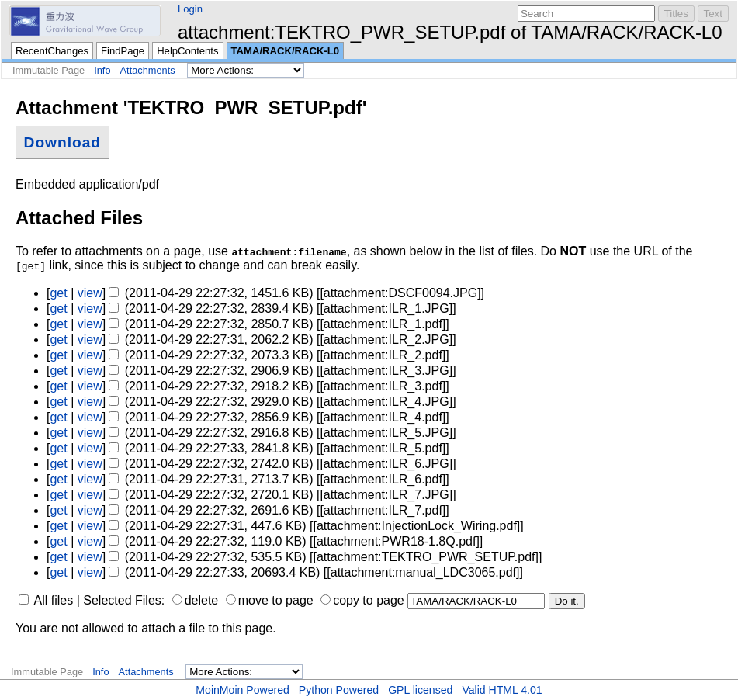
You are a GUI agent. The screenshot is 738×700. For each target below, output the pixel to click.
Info (102, 70)
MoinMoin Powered (243, 690)
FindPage (123, 51)
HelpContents (187, 51)
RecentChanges (52, 51)
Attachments (148, 70)
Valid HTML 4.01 (502, 690)
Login (190, 9)
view (90, 293)
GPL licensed (420, 690)
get (58, 293)
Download (62, 142)
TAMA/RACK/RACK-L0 (286, 51)
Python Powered (339, 690)
